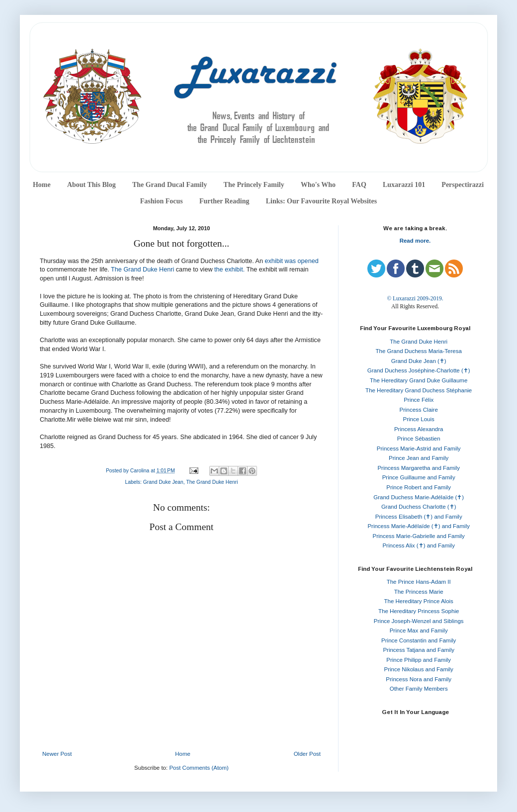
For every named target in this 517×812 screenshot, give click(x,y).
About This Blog (91, 185)
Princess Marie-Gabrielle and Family (419, 536)
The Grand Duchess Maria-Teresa (419, 351)
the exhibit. (229, 270)
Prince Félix (419, 400)
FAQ (359, 185)
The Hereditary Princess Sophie (419, 611)
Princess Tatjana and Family (419, 650)
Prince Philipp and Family (419, 660)
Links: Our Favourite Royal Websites (322, 201)
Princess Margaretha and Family (419, 468)
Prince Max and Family (419, 631)
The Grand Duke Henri (143, 270)
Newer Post (57, 754)
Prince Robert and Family (419, 487)
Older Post (307, 754)
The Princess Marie (419, 592)
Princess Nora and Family (419, 679)
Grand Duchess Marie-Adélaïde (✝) (419, 497)
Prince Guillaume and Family (419, 477)
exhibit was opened (292, 261)
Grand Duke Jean (163, 482)
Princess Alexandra (419, 429)
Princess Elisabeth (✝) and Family (419, 517)
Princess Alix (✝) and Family (418, 545)
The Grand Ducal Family (170, 185)
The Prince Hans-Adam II (419, 582)
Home (42, 185)
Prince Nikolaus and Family (419, 669)
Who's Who (318, 185)
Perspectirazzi (463, 185)
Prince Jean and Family (419, 458)
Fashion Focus (162, 201)
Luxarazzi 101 (404, 185)
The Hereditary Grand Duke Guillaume (419, 380)
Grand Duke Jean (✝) (419, 361)
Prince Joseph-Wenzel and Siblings (419, 621)
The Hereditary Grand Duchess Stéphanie (419, 390)
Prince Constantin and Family (419, 640)
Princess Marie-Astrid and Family (419, 449)
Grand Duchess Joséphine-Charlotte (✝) (419, 370)
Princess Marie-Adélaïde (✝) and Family (419, 526)
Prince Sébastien (419, 439)
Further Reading (224, 201)
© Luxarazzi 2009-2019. (415, 298)
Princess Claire (419, 410)
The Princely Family (254, 185)
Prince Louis (419, 419)
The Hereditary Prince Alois (419, 601)
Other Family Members (419, 689)
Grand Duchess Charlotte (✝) (419, 507)
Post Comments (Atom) (199, 768)
